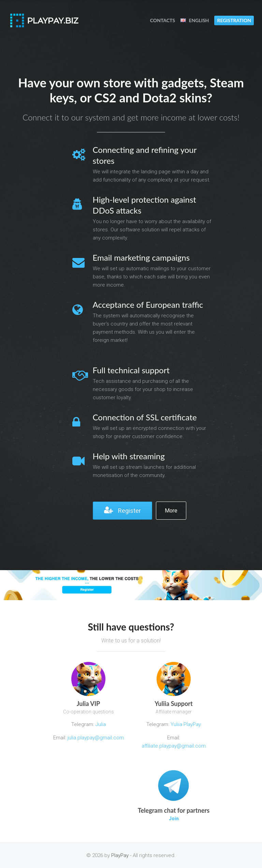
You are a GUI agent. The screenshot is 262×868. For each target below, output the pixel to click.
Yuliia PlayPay (185, 724)
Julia (101, 724)
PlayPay (120, 855)
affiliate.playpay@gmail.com (174, 746)
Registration (234, 20)
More (171, 511)
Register (122, 510)
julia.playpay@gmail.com (96, 738)
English (195, 20)
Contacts (163, 20)
